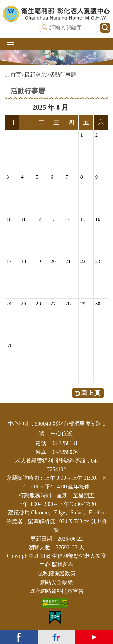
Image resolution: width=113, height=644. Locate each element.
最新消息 (35, 75)
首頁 (16, 75)
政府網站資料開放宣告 (57, 591)
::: (7, 75)
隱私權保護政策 (57, 573)
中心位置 (61, 433)
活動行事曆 (63, 75)
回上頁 (91, 393)
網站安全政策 (57, 582)
